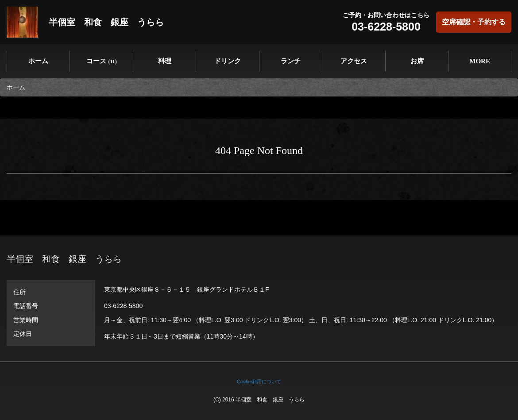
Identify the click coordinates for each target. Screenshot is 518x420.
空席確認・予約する (474, 22)
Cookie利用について (259, 381)
